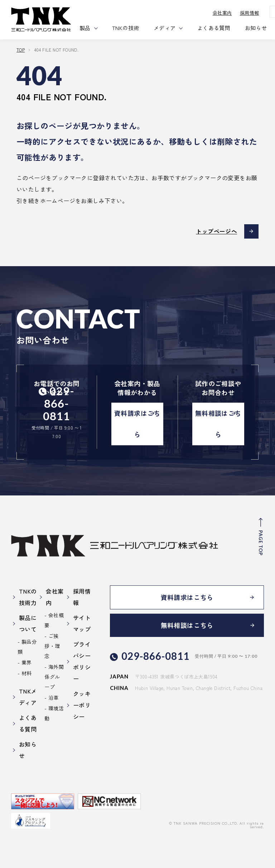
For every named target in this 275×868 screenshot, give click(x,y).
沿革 (54, 697)
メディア (165, 28)
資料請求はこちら (137, 424)
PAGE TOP (261, 543)
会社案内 (223, 13)
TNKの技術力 (28, 597)
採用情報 (250, 13)
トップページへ (216, 231)
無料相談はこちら (218, 424)
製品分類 (27, 647)
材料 (27, 673)
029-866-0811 (59, 404)
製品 (85, 28)
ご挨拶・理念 (52, 646)
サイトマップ (82, 623)
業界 (27, 662)
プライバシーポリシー (82, 661)
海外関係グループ (54, 677)
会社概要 (54, 620)
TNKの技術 (126, 28)
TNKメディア (28, 697)
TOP (21, 50)
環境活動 (54, 713)
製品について (28, 623)
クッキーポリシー (82, 705)
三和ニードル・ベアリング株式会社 (42, 20)
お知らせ (256, 28)
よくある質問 (214, 28)
